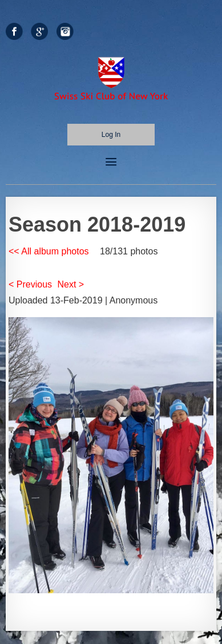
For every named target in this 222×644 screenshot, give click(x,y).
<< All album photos (49, 251)
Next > (71, 284)
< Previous (30, 284)
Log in (111, 135)
